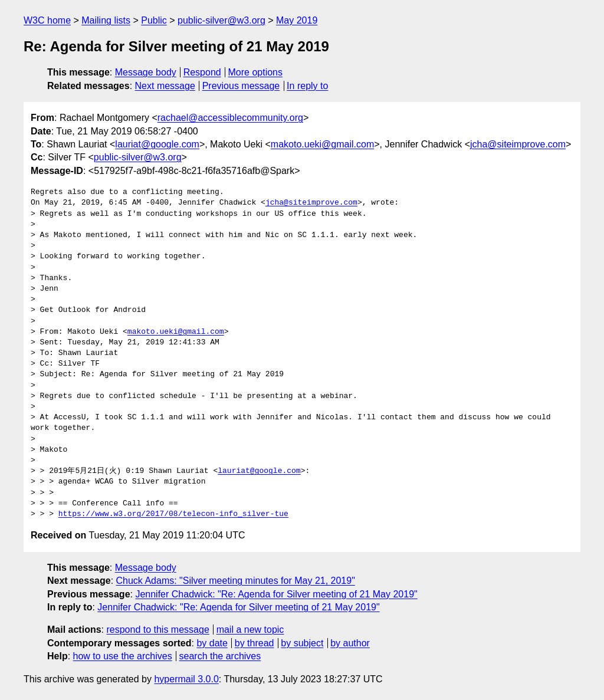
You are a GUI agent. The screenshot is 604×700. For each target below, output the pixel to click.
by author (350, 643)
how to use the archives (123, 656)
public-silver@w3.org (221, 20)
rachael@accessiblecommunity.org (230, 118)
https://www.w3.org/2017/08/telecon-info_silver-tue (173, 514)
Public (154, 20)
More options (256, 72)
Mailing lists (106, 20)
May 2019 (297, 20)
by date (212, 643)
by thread (255, 643)
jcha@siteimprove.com (518, 144)
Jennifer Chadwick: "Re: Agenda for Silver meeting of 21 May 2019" (276, 594)
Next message (165, 86)
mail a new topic (250, 630)
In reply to (307, 86)
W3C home (47, 20)
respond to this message (157, 630)
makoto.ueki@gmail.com (322, 144)
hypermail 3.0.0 (186, 679)
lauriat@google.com (157, 144)
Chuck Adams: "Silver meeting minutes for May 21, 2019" (236, 581)
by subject (302, 643)
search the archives (220, 656)
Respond (202, 72)
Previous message (241, 86)
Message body (146, 72)
